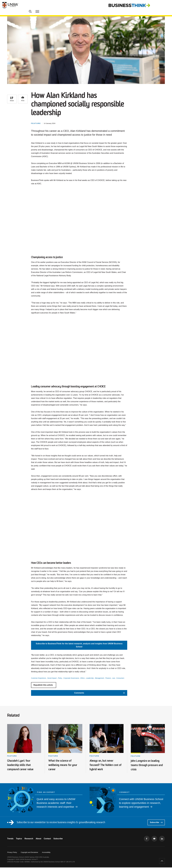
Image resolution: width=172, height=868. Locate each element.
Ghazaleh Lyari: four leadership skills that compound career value (22, 766)
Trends (10, 839)
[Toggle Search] (160, 5)
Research (31, 839)
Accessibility (46, 853)
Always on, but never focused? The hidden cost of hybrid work (106, 766)
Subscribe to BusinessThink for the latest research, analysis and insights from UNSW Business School (79, 649)
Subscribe (156, 823)
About (42, 839)
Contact (52, 839)
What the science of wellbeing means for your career (65, 766)
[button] (79, 697)
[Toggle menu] (167, 5)
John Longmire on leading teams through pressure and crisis (147, 766)
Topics (20, 839)
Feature (12, 757)
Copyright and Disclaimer (29, 853)
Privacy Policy (12, 853)
